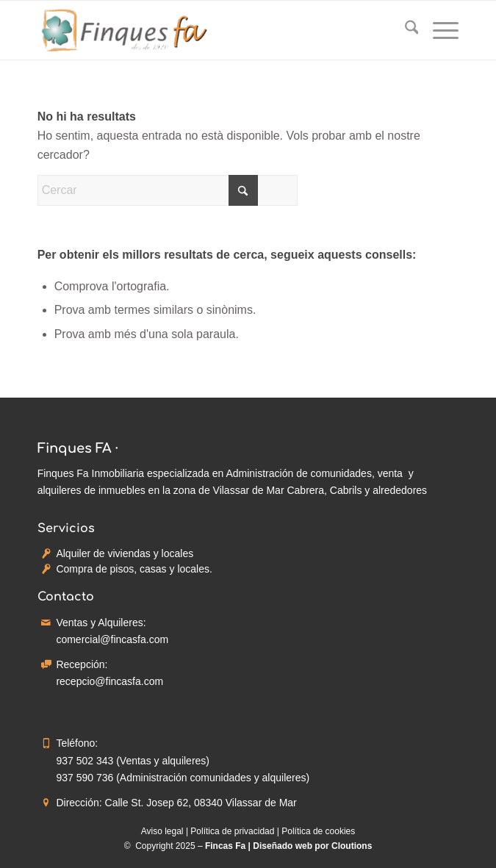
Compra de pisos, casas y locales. (134, 569)
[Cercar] (405, 30)
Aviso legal (162, 831)
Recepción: (82, 664)
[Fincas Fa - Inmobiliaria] (206, 30)
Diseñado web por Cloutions (312, 846)
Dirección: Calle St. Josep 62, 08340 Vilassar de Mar (176, 803)
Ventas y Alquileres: (101, 623)
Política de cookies (318, 831)
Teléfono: (77, 743)
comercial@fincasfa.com (112, 639)
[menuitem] (405, 30)
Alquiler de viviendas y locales (125, 553)
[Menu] (438, 30)
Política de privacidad (232, 831)
